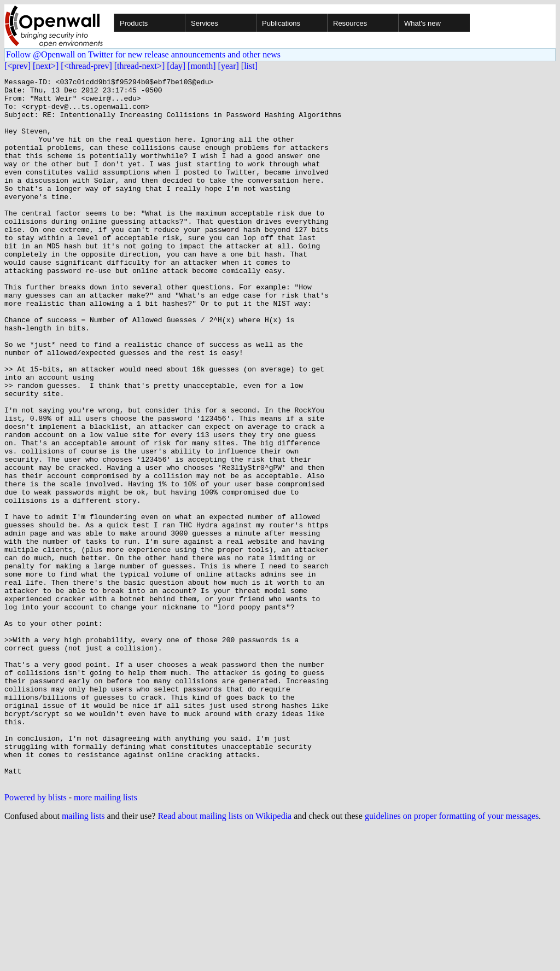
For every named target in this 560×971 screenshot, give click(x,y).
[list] (249, 66)
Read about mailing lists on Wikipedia (224, 957)
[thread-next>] (140, 66)
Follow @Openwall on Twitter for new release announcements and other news (143, 54)
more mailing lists (106, 938)
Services (205, 23)
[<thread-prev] (86, 66)
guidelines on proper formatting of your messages (452, 957)
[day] (176, 66)
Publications (281, 23)
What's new (422, 23)
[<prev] (17, 66)
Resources (350, 23)
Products (134, 23)
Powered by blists (36, 938)
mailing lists (83, 957)
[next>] (46, 66)
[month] (202, 66)
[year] (229, 66)
